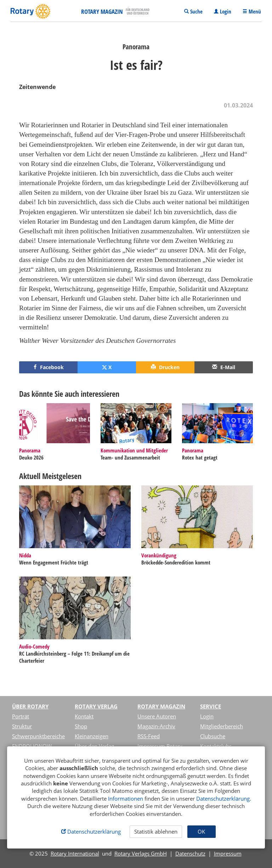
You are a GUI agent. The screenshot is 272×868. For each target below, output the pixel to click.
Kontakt (84, 716)
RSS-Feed (149, 736)
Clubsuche (213, 736)
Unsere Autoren (157, 716)
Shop (81, 726)
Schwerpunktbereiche (38, 736)
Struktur (22, 726)
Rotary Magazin (161, 706)
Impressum (228, 853)
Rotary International (75, 853)
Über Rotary (30, 706)
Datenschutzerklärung (223, 799)
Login (207, 716)
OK (201, 831)
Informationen (126, 799)
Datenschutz (190, 853)
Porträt (21, 716)
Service (211, 706)
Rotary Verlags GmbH (141, 853)
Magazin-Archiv (156, 726)
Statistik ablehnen (156, 831)
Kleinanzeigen (92, 736)
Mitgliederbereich (222, 726)
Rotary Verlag (96, 706)
